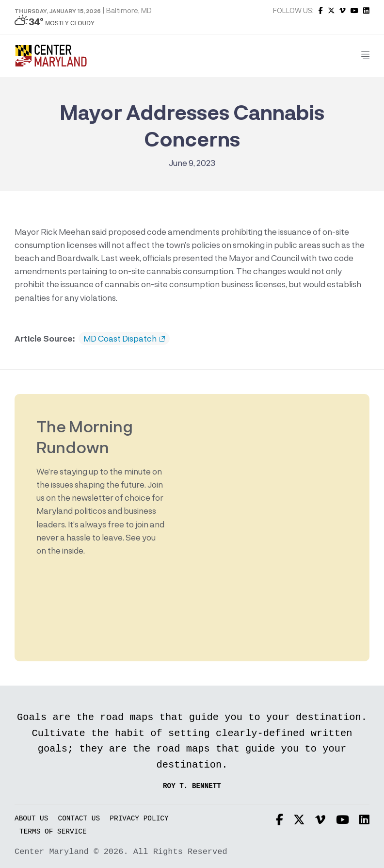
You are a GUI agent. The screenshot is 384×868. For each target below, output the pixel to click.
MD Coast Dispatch (124, 339)
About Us (31, 819)
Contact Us (79, 819)
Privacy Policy (139, 819)
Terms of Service (53, 832)
